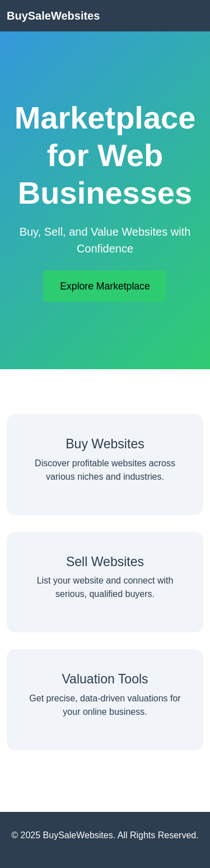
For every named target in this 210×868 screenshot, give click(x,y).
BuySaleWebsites (53, 16)
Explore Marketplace (105, 286)
